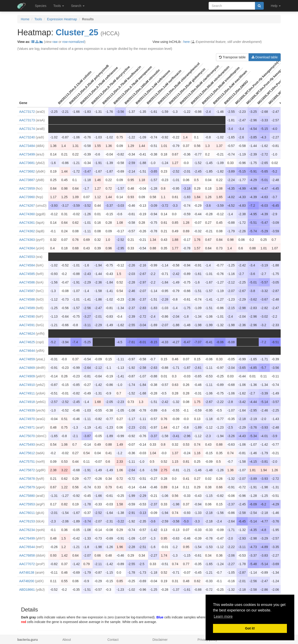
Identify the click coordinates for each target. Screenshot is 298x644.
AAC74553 (27, 257)
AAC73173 (27, 120)
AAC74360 (27, 214)
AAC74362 (27, 231)
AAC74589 (27, 308)
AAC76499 (27, 538)
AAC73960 (27, 197)
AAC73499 (27, 154)
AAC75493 (27, 444)
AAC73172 (27, 112)
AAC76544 (27, 547)
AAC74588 (27, 299)
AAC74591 (27, 325)
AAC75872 (27, 470)
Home (25, 19)
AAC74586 (27, 282)
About (67, 640)
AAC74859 (27, 359)
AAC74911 (27, 393)
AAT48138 (27, 572)
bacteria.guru (28, 640)
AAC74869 (27, 368)
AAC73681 (27, 163)
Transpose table (232, 57)
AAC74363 (27, 240)
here (187, 42)
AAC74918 (27, 402)
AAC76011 (27, 513)
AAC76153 (27, 521)
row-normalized (73, 42)
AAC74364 (27, 248)
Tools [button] (59, 6)
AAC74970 (27, 419)
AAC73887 (27, 180)
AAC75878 (27, 479)
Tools (38, 19)
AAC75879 (27, 487)
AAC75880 (27, 496)
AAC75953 (27, 504)
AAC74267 (27, 206)
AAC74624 (27, 334)
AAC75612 (27, 453)
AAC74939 (27, 410)
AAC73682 (27, 171)
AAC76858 (27, 555)
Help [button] (276, 6)
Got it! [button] (250, 628)
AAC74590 (27, 316)
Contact (113, 640)
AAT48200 (27, 581)
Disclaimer (160, 640)
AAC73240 (27, 137)
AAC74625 (27, 342)
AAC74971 (27, 427)
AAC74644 (27, 351)
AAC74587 (27, 291)
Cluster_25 (77, 32)
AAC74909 (27, 376)
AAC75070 (27, 436)
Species (41, 6)
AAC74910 (27, 385)
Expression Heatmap (62, 19)
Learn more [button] (223, 616)
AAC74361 (27, 223)
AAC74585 (27, 274)
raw (55, 42)
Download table (265, 57)
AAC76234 (27, 530)
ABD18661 (27, 590)
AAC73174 (27, 129)
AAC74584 (27, 265)
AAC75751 (27, 462)
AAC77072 (27, 564)
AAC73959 (27, 188)
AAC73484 (27, 146)
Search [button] (78, 6)
